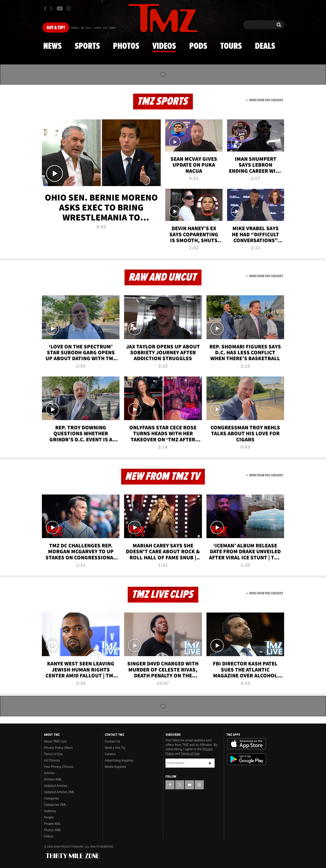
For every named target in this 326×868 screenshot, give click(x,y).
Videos (164, 46)
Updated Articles (56, 786)
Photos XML (53, 830)
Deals (265, 46)
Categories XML (55, 805)
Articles (49, 773)
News (52, 46)
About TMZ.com (55, 741)
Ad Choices (52, 760)
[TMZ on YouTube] (189, 785)
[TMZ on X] (52, 8)
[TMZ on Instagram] (68, 8)
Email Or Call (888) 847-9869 (93, 28)
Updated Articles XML (59, 792)
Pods (198, 46)
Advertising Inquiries (119, 760)
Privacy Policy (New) (58, 748)
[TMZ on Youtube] (60, 8)
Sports (87, 46)
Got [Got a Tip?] (56, 28)
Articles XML (53, 779)
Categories (52, 798)
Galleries (50, 811)
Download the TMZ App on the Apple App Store (247, 744)
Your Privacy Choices (59, 767)
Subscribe (210, 763)
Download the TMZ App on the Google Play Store (247, 759)
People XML (52, 824)
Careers (110, 754)
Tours (231, 46)
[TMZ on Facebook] (45, 8)
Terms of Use (53, 754)
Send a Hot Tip (115, 748)
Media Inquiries (116, 767)
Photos (126, 46)
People (49, 817)
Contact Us (113, 741)
